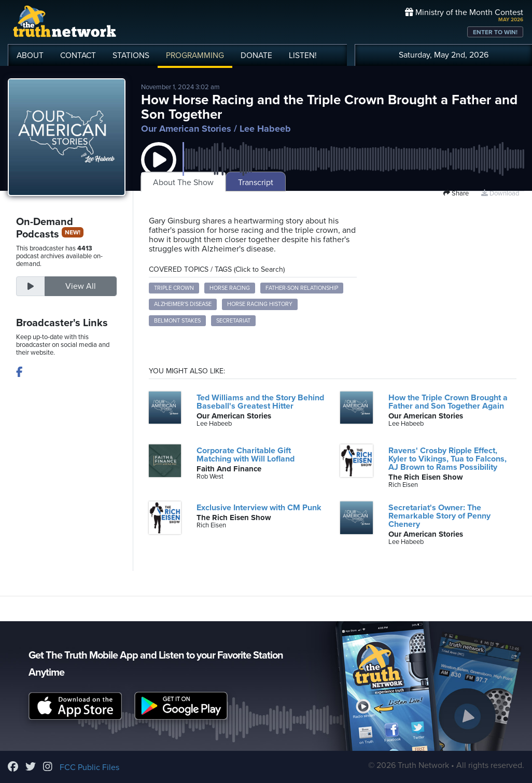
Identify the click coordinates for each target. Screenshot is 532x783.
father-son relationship (302, 288)
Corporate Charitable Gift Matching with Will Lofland (246, 455)
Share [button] (456, 193)
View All (81, 286)
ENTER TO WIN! (495, 32)
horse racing (230, 288)
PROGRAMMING (195, 55)
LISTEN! (303, 55)
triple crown (174, 288)
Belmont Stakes (177, 321)
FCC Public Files (89, 767)
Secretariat (233, 321)
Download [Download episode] (500, 193)
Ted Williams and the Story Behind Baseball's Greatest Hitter (260, 402)
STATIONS (131, 55)
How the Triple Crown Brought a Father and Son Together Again (448, 402)
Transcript (256, 183)
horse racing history (260, 304)
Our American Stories (186, 129)
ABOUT (30, 55)
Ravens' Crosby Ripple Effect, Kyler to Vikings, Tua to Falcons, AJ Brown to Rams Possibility (447, 459)
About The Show (183, 183)
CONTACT (78, 55)
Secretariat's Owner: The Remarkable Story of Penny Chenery (439, 516)
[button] (159, 170)
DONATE (256, 55)
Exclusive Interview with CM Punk (259, 508)
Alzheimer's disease (183, 304)
